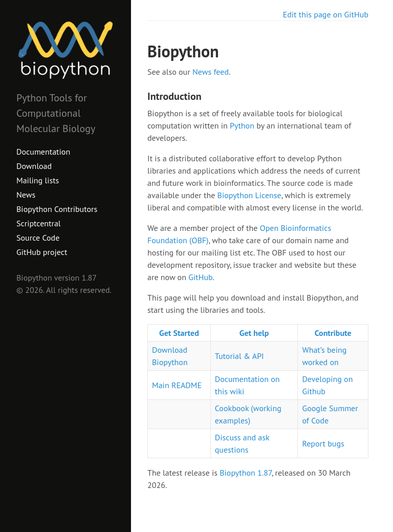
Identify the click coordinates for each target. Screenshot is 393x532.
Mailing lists (38, 180)
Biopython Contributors (57, 209)
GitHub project (42, 252)
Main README (177, 385)
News (26, 195)
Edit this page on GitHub (326, 14)
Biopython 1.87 (246, 473)
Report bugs (323, 443)
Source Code (38, 238)
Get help (254, 333)
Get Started (179, 333)
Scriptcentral (39, 223)
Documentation (43, 152)
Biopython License (249, 195)
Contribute (333, 333)
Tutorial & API (239, 356)
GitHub (200, 277)
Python (242, 125)
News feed (211, 72)
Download (34, 166)
